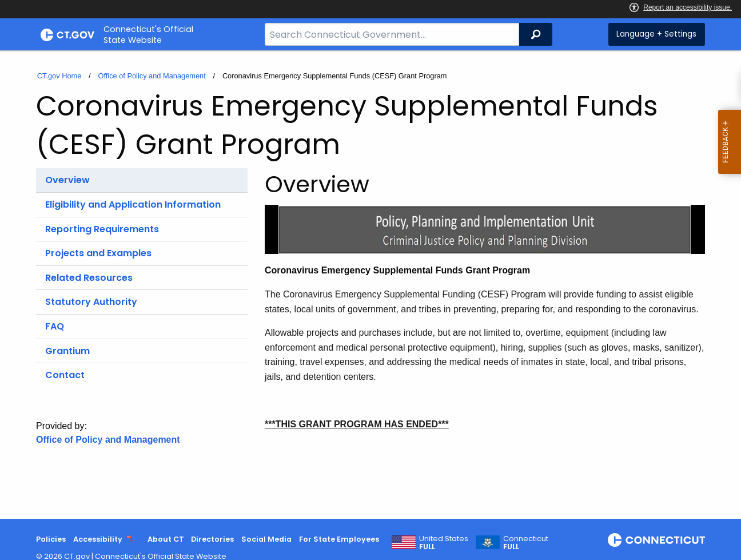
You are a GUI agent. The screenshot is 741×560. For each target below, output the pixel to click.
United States (444, 543)
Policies (51, 539)
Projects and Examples (98, 253)
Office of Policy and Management (152, 76)
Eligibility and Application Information (133, 204)
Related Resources (89, 278)
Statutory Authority (91, 302)
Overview (67, 180)
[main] (370, 285)
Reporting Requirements (102, 229)
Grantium (67, 351)
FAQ (55, 326)
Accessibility (98, 539)
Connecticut (526, 543)
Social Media (266, 539)
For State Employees (339, 539)
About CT (166, 539)
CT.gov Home (59, 76)
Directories (212, 539)
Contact (65, 375)
